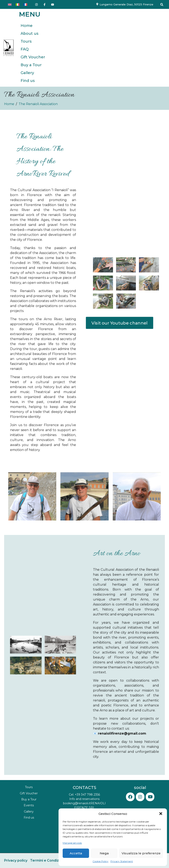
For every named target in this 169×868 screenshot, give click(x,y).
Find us (28, 81)
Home (27, 26)
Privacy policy (16, 860)
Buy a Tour (31, 65)
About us (29, 34)
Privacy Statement (122, 861)
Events (29, 805)
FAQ (25, 49)
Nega (104, 853)
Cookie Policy (100, 861)
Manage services (72, 843)
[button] (161, 814)
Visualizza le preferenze (141, 853)
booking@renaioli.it (77, 803)
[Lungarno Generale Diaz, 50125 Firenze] (97, 4)
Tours (26, 41)
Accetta (76, 853)
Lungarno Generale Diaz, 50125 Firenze (126, 4)
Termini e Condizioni (47, 860)
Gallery (27, 73)
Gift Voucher (33, 57)
